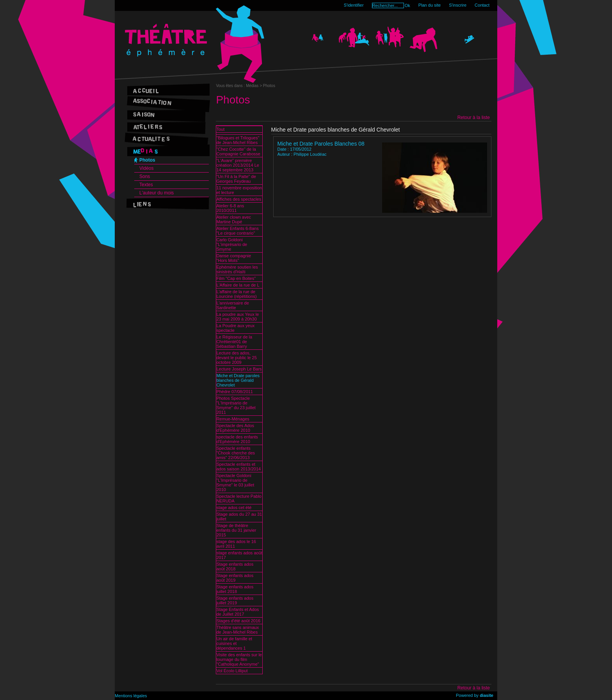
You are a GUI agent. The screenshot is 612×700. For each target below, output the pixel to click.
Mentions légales (131, 696)
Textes (146, 185)
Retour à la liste (474, 118)
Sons (145, 176)
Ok (407, 5)
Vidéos (146, 168)
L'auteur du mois (157, 193)
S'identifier (354, 5)
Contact (482, 5)
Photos (147, 160)
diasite (487, 695)
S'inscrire (458, 5)
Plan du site (430, 5)
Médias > (254, 86)
